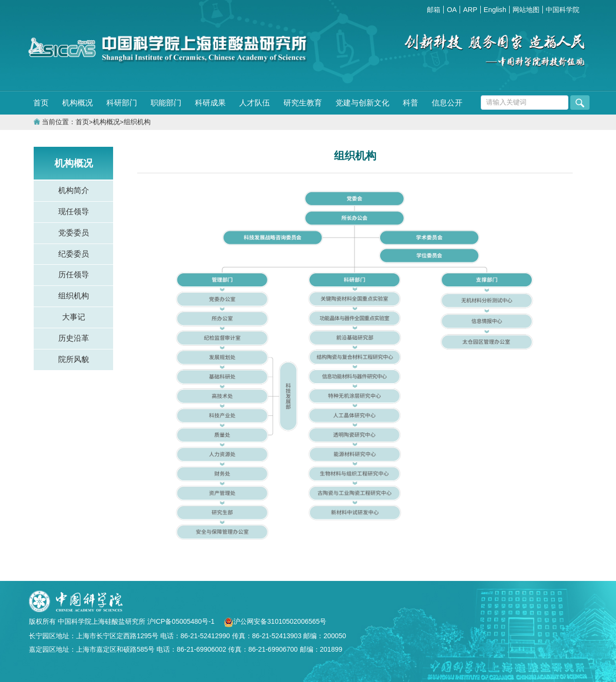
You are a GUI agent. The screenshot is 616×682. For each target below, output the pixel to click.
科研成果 (210, 103)
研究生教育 (303, 103)
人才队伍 (255, 103)
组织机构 (137, 122)
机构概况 (77, 103)
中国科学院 (563, 10)
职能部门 (166, 103)
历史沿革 (74, 338)
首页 (41, 103)
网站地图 (526, 10)
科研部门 (122, 103)
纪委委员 (74, 254)
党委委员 (74, 233)
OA (452, 10)
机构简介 (74, 190)
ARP (470, 10)
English (495, 10)
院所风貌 (74, 359)
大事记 (74, 317)
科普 (411, 103)
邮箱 (434, 10)
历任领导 (74, 275)
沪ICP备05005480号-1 (182, 621)
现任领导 (74, 212)
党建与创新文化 (362, 103)
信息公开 (447, 103)
